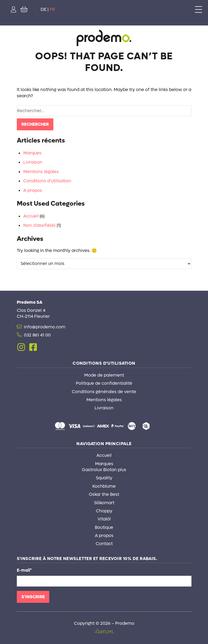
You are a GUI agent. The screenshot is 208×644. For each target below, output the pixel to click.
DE (43, 9)
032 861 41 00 (37, 335)
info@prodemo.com (45, 327)
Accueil (31, 216)
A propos (33, 190)
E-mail (24, 570)
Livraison (33, 162)
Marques (32, 153)
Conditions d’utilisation (47, 181)
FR (52, 9)
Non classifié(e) (39, 225)
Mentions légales (41, 172)
